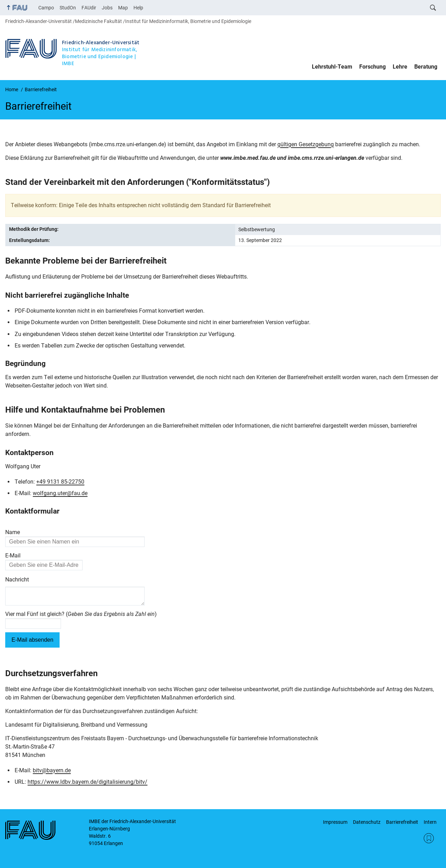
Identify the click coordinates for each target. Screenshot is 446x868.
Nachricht (17, 580)
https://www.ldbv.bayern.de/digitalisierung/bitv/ (87, 785)
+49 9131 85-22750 (60, 482)
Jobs (107, 8)
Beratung (426, 67)
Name (13, 532)
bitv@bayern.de (52, 773)
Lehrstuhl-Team (332, 67)
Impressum (335, 822)
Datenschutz (367, 822)
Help (138, 8)
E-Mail (13, 556)
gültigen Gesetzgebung (306, 144)
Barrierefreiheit (402, 822)
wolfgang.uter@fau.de (60, 493)
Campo (46, 8)
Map (123, 8)
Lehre (400, 67)
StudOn (68, 8)
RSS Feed (429, 838)
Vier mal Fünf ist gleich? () (81, 617)
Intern (430, 822)
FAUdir (89, 8)
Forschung (372, 67)
